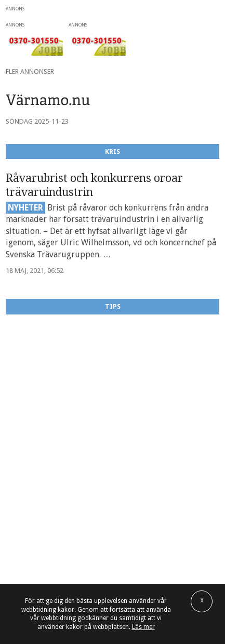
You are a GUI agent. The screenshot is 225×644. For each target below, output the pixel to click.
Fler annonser (30, 71)
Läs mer (143, 627)
